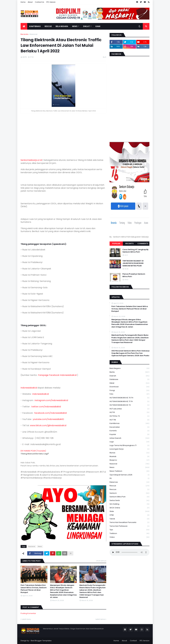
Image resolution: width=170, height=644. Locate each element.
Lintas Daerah (129, 438)
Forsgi (129, 391)
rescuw (129, 490)
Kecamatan (129, 427)
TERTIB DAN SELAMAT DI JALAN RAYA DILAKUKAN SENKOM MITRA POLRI (133, 263)
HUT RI (129, 412)
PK (129, 478)
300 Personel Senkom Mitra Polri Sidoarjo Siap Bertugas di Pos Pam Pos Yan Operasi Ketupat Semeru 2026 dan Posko (130, 353)
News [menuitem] (75, 26)
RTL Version (51, 2)
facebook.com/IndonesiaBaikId (50, 413)
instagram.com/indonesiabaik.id (51, 400)
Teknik (129, 519)
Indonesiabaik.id (29, 388)
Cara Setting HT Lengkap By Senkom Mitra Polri (135, 251)
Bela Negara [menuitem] (62, 26)
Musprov (129, 460)
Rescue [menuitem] (48, 26)
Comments (143, 244)
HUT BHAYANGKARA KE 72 (129, 405)
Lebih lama (100, 619)
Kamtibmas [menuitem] (35, 26)
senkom (129, 493)
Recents (129, 244)
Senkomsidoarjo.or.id (31, 160)
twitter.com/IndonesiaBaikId (46, 407)
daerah (129, 376)
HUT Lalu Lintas (129, 409)
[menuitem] (24, 26)
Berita (129, 372)
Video (129, 537)
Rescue (129, 486)
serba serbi (129, 501)
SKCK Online (129, 508)
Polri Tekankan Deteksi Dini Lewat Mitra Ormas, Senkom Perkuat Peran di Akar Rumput (34, 589)
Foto (129, 394)
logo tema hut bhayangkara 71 (129, 446)
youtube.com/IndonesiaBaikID (48, 419)
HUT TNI (129, 420)
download (129, 387)
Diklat (129, 383)
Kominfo (129, 431)
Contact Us (40, 2)
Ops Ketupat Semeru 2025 (129, 475)
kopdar (129, 434)
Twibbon (129, 533)
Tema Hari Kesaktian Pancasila (129, 522)
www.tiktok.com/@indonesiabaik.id (48, 425)
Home (23, 2)
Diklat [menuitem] (86, 26)
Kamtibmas (129, 423)
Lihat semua (101, 561)
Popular (116, 244)
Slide (129, 511)
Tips (129, 530)
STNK (129, 515)
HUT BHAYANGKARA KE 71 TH (129, 402)
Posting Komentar (28, 613)
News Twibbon (129, 471)
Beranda (24, 34)
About (30, 2)
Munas (129, 453)
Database (129, 379)
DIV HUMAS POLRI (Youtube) (33, 451)
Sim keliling (129, 504)
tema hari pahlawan (129, 526)
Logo (129, 442)
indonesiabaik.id (41, 394)
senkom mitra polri (129, 497)
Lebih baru (26, 619)
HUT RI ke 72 (129, 416)
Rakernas (129, 482)
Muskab (129, 457)
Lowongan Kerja (129, 449)
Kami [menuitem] (98, 26)
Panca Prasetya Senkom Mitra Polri (134, 275)
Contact (133, 641)
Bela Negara (129, 368)
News (40, 546)
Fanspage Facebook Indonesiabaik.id (57, 375)
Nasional (34, 34)
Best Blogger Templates (41, 641)
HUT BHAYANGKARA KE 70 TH (129, 398)
